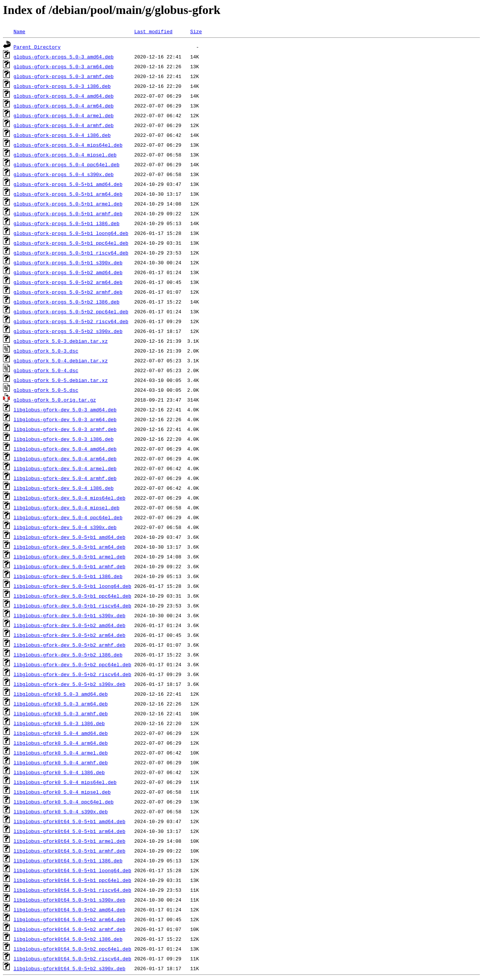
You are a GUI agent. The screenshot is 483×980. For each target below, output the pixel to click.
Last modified (153, 31)
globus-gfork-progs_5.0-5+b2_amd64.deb (68, 272)
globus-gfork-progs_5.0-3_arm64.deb (64, 66)
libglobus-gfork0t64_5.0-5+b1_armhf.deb (69, 851)
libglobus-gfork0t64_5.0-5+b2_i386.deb (68, 939)
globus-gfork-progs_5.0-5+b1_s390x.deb (68, 262)
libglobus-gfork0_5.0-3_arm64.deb (61, 704)
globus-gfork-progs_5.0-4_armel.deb (64, 115)
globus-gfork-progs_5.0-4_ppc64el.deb (67, 164)
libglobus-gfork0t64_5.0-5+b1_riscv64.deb (72, 890)
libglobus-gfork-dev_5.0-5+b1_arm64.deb (69, 547)
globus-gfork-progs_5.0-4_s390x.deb (64, 174)
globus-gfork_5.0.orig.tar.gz (55, 400)
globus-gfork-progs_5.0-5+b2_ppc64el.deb (71, 311)
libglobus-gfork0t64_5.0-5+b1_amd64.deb (69, 821)
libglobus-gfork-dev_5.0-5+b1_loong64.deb (72, 586)
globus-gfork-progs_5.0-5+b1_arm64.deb (68, 194)
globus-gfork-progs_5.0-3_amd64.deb (64, 57)
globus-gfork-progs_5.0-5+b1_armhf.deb (68, 213)
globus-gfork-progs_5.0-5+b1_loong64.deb (71, 233)
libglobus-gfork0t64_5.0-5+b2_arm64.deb (69, 919)
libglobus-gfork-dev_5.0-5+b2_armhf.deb (69, 645)
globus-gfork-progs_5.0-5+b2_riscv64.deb (71, 321)
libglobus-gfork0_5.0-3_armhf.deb (61, 713)
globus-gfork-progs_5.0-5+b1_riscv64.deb (71, 253)
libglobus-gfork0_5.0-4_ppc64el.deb (64, 802)
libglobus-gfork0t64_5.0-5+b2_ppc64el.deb (72, 949)
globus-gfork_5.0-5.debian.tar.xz (61, 380)
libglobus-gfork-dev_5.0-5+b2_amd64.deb (69, 625)
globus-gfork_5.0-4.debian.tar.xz (61, 360)
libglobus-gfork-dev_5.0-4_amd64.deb (65, 449)
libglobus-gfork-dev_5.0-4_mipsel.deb (67, 508)
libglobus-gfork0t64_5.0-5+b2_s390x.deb (69, 968)
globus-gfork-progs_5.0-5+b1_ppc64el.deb (71, 243)
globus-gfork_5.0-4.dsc (46, 370)
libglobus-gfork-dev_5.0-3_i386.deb (64, 439)
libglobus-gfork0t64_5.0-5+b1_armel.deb (69, 841)
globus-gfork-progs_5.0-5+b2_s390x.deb (68, 331)
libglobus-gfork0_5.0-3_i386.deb (59, 723)
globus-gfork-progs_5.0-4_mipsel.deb (65, 155)
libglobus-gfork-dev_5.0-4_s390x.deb (65, 527)
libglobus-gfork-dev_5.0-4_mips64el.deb (69, 498)
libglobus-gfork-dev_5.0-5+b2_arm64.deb (69, 635)
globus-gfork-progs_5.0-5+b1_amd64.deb (68, 184)
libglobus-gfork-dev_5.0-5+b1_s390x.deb (69, 615)
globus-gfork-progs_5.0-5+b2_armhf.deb (68, 292)
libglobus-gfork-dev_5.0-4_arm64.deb (65, 459)
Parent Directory (37, 47)
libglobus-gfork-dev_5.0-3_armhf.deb (65, 429)
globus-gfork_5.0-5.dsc (46, 390)
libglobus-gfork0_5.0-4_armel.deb (61, 753)
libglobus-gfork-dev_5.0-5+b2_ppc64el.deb (72, 664)
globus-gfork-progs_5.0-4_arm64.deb (64, 106)
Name (19, 31)
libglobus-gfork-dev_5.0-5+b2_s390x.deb (69, 684)
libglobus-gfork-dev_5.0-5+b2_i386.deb (68, 655)
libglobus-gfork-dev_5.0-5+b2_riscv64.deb (72, 674)
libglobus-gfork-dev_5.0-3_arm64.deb (65, 419)
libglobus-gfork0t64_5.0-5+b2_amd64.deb (69, 909)
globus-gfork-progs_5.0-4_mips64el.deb (68, 145)
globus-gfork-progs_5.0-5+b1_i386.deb (67, 223)
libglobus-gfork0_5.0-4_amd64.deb (61, 733)
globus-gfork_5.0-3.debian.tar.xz (61, 341)
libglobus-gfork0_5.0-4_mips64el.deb (65, 782)
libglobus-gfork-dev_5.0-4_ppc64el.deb (68, 517)
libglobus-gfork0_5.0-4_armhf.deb (61, 762)
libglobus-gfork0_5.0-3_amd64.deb (61, 694)
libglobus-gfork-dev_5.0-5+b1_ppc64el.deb (72, 596)
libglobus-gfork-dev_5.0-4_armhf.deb (65, 478)
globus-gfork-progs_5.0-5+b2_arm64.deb (68, 282)
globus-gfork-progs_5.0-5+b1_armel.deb (68, 204)
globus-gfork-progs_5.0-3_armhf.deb (64, 76)
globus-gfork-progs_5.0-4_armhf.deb (64, 125)
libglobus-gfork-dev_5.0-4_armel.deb (65, 468)
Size (196, 31)
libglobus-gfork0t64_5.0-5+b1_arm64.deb (69, 831)
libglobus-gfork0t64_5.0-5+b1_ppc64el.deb (72, 880)
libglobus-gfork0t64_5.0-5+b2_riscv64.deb (72, 959)
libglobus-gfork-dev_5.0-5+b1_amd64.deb (69, 537)
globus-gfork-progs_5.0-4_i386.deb (62, 135)
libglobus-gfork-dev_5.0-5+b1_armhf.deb (69, 566)
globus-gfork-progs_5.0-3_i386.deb (62, 86)
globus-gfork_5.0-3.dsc (46, 351)
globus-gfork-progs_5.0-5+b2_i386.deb (67, 302)
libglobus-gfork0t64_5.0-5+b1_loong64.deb (72, 870)
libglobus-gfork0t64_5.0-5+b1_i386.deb (68, 860)
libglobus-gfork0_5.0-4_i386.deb (59, 772)
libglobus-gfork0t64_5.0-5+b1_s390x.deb (69, 900)
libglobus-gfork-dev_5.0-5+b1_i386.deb (68, 576)
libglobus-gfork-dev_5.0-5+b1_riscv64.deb (72, 606)
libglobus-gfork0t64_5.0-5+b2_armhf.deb (69, 929)
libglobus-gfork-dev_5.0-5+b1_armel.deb (69, 557)
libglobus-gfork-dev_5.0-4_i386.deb (64, 488)
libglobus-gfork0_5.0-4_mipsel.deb (62, 792)
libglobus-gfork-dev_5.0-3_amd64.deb (65, 409)
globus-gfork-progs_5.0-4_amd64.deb (64, 96)
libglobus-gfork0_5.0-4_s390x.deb (61, 811)
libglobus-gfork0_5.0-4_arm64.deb (61, 743)
